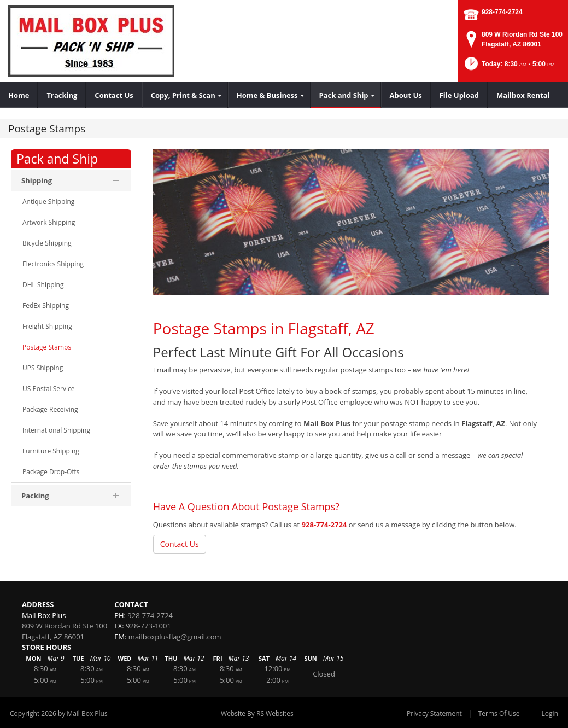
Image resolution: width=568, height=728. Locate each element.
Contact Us (180, 544)
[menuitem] (19, 95)
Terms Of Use (499, 714)
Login (550, 714)
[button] (509, 67)
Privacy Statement (434, 714)
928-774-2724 (502, 12)
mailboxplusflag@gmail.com (175, 637)
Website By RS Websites (257, 714)
